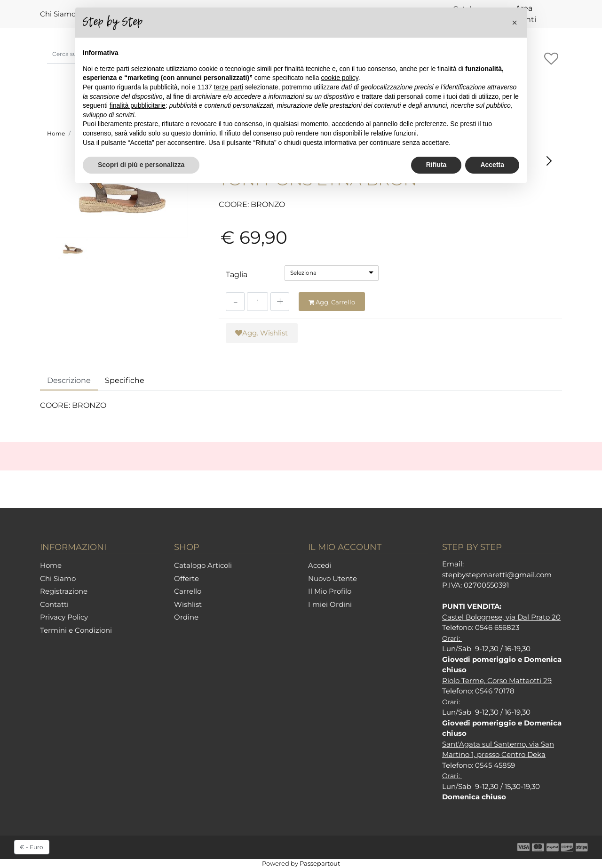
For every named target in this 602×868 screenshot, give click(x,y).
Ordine (186, 617)
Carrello (188, 591)
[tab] (69, 381)
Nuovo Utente (333, 578)
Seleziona (303, 273)
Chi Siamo (58, 14)
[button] (551, 59)
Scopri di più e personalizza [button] (141, 165)
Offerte (186, 578)
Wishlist (188, 604)
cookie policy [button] (340, 78)
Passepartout (320, 863)
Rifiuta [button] (436, 165)
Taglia (237, 275)
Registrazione (64, 591)
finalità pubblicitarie (138, 105)
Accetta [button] (492, 165)
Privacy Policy (64, 617)
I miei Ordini (330, 604)
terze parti (229, 87)
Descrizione (69, 380)
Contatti (54, 604)
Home (56, 133)
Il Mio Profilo (330, 591)
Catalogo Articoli (203, 565)
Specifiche (125, 380)
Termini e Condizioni (76, 630)
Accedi (320, 565)
